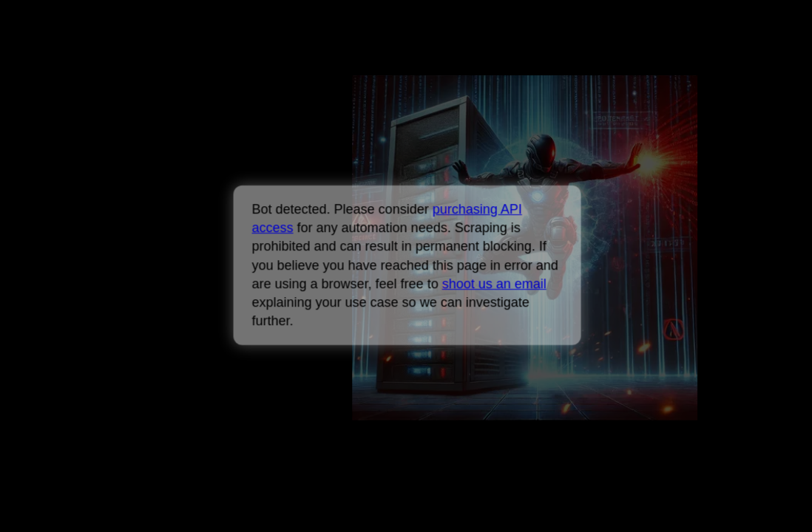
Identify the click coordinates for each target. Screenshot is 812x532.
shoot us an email (494, 284)
